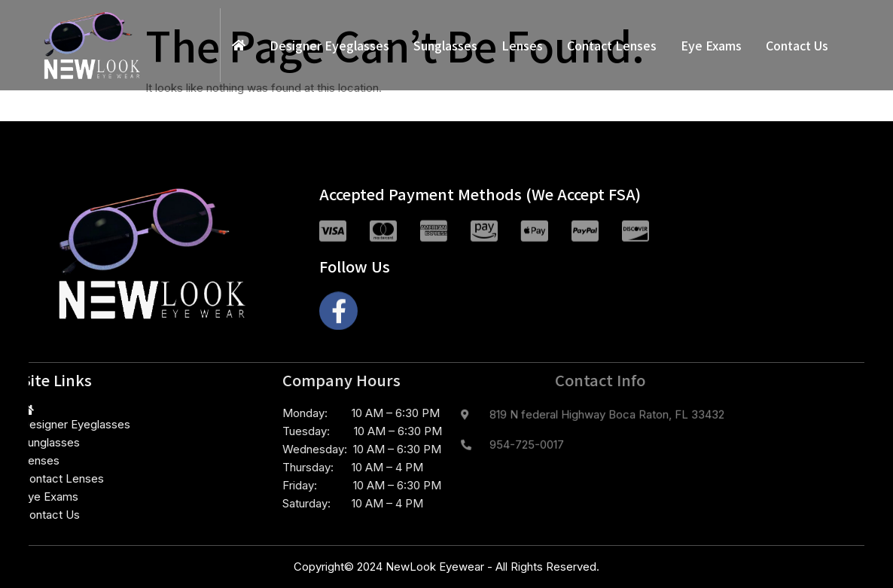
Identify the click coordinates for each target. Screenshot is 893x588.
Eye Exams (711, 45)
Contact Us (797, 45)
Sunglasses (445, 45)
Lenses (522, 45)
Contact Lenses (612, 45)
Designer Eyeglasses (329, 45)
